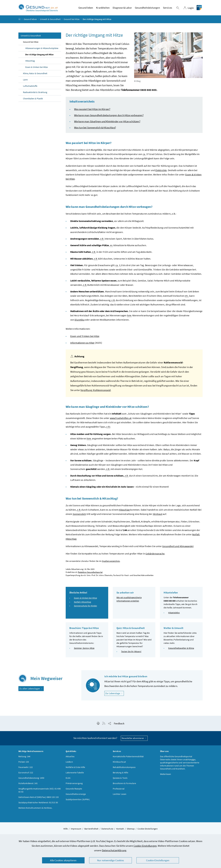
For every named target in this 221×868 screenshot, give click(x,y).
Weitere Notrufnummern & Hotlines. (35, 809)
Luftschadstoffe (30, 87)
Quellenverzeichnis (111, 563)
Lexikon (69, 763)
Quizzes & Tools (120, 779)
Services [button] (168, 8)
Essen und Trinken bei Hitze (85, 337)
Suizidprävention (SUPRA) (78, 801)
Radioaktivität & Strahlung (35, 94)
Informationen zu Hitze (82, 344)
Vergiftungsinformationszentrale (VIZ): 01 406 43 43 (40, 791)
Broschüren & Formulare (124, 785)
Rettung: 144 (24, 758)
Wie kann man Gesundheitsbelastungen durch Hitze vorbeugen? (109, 117)
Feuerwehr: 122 (26, 768)
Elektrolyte (161, 171)
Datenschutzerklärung (114, 850)
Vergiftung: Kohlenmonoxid (95, 391)
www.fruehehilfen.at (121, 419)
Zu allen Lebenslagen (31, 690)
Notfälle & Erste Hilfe (75, 768)
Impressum (76, 830)
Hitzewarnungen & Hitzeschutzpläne (42, 50)
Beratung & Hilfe (120, 774)
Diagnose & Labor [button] (122, 8)
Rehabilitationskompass (124, 768)
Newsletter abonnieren (134, 739)
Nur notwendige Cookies (110, 860)
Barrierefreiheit (91, 830)
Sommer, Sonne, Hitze (84, 649)
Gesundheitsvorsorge (76, 795)
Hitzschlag (30, 62)
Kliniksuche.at (119, 763)
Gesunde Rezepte (74, 790)
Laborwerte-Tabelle (75, 774)
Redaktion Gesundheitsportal (90, 574)
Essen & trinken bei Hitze (37, 68)
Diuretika (79, 321)
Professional (119, 790)
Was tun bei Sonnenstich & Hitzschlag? (95, 129)
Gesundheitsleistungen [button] (147, 8)
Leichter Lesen (120, 795)
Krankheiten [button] (103, 8)
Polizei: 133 (24, 763)
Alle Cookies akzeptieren (63, 860)
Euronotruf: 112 (26, 774)
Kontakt (120, 830)
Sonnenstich (79, 515)
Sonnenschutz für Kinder (86, 607)
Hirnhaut (158, 515)
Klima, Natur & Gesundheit (35, 75)
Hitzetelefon (174, 614)
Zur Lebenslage (115, 695)
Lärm (25, 81)
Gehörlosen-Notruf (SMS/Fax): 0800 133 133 (39, 798)
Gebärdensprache (155, 555)
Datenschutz (107, 830)
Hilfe (66, 830)
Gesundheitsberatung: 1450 (31, 779)
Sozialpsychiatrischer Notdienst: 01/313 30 (38, 804)
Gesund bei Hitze (72, 21)
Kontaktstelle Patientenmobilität (128, 758)
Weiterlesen (166, 775)
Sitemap (131, 830)
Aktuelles (70, 758)
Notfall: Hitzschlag (82, 603)
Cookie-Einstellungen (145, 846)
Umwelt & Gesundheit (50, 21)
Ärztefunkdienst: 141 (28, 785)
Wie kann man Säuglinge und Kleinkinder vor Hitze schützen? (107, 123)
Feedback (119, 725)
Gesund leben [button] (86, 8)
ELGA (68, 779)
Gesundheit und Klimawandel (178, 548)
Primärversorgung (74, 785)
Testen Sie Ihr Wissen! (131, 653)
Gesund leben (30, 21)
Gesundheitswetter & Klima (181, 649)
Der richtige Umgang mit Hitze (39, 56)
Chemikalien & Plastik (33, 100)
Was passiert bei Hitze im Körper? (92, 110)
